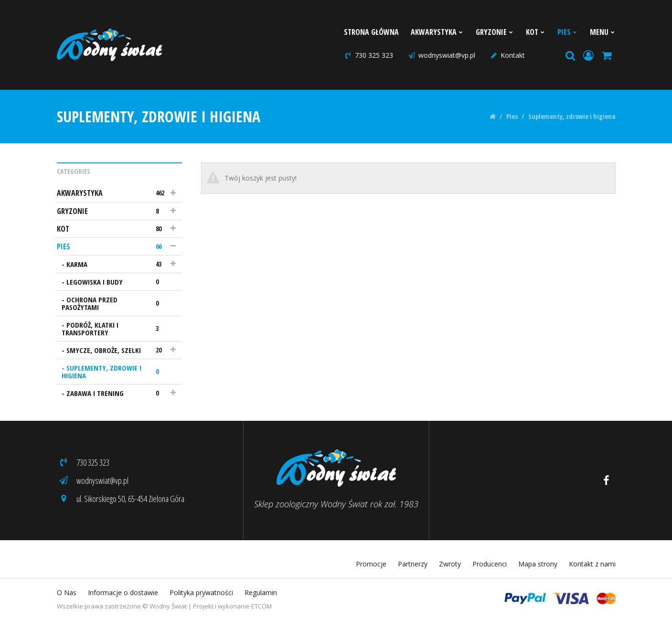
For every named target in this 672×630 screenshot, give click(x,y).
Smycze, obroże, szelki (117, 350)
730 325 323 (368, 55)
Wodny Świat (168, 606)
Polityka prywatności (201, 593)
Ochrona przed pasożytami (115, 303)
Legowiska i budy (117, 282)
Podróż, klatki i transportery (115, 329)
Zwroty (450, 564)
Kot (536, 32)
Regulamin (261, 593)
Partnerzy (413, 564)
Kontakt (507, 55)
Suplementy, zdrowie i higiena (572, 117)
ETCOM (261, 606)
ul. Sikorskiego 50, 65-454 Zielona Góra (121, 499)
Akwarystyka (437, 32)
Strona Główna (371, 32)
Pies (568, 32)
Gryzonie (495, 32)
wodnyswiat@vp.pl (441, 55)
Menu (603, 32)
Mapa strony (538, 564)
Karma (117, 264)
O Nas (67, 593)
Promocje (371, 564)
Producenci (490, 564)
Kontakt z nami (592, 564)
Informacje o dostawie (123, 593)
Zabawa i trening (117, 393)
